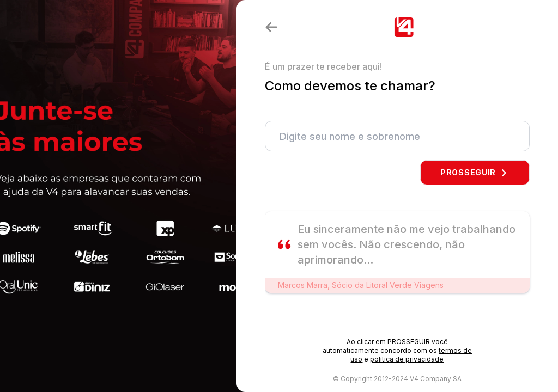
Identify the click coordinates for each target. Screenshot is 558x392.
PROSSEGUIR (475, 172)
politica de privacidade (407, 359)
